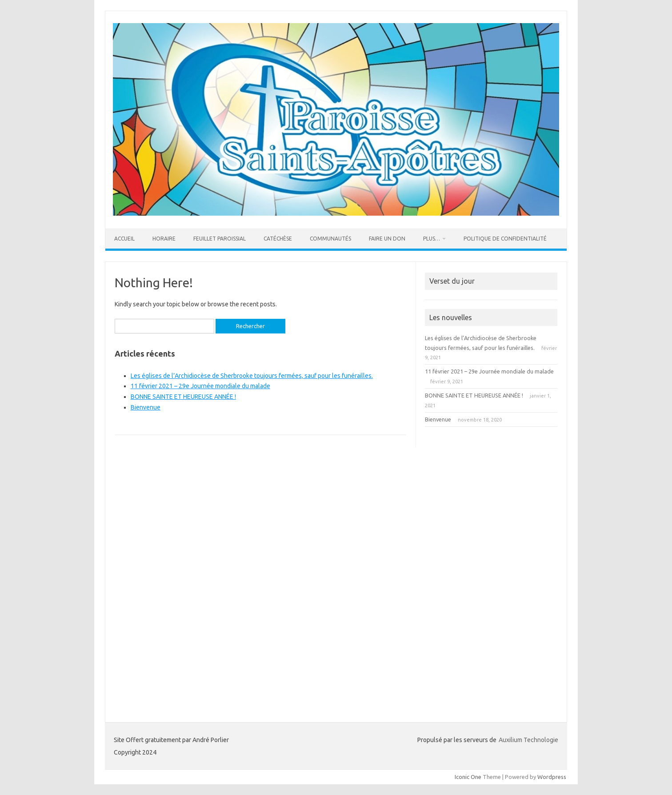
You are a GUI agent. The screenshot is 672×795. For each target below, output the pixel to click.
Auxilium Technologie (528, 740)
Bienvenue (146, 407)
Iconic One (468, 777)
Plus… (432, 239)
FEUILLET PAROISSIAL (220, 239)
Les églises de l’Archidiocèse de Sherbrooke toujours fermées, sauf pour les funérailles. (252, 376)
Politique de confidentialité (505, 239)
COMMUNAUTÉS (330, 239)
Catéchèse (278, 239)
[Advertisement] (491, 569)
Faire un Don (387, 239)
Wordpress (552, 777)
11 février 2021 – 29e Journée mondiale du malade (200, 386)
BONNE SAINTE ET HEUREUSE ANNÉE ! (183, 397)
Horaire (164, 239)
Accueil (124, 239)
